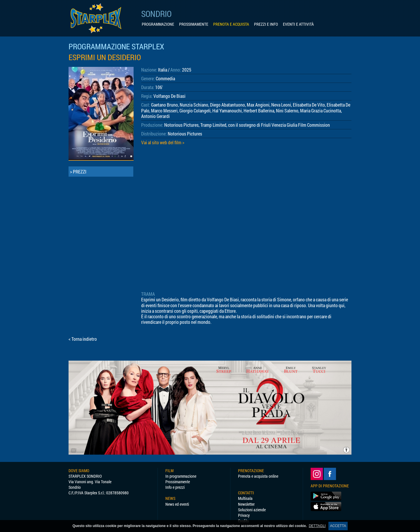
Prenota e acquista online (258, 476)
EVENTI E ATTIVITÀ (298, 24)
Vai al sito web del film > (163, 142)
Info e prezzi (175, 487)
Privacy (244, 515)
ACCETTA (338, 526)
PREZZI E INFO (266, 24)
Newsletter (246, 504)
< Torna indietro (83, 339)
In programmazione (181, 476)
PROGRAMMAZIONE (158, 24)
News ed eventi (177, 504)
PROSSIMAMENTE (194, 24)
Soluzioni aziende (252, 510)
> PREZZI (78, 172)
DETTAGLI (317, 526)
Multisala (245, 498)
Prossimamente (178, 482)
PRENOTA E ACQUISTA (231, 24)
